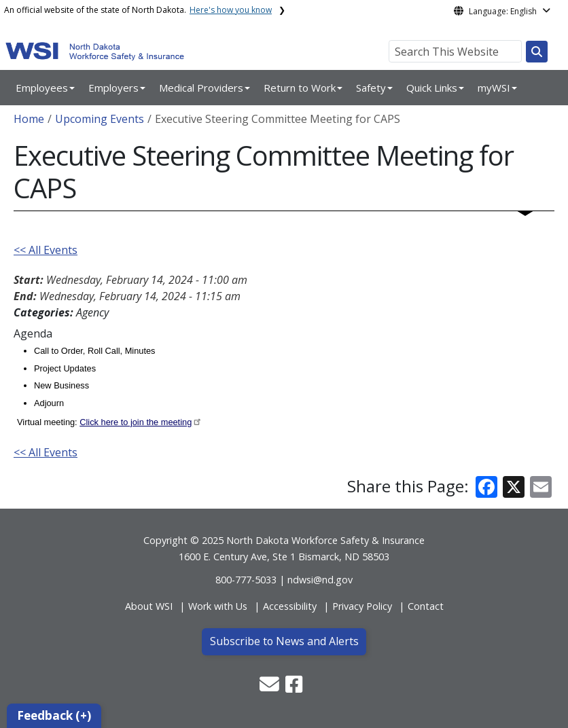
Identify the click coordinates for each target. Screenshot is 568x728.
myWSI (494, 88)
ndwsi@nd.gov (320, 580)
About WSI (149, 606)
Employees (42, 88)
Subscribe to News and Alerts (284, 641)
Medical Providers (201, 88)
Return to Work (300, 88)
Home (29, 119)
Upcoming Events (100, 119)
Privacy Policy (362, 606)
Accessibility (290, 606)
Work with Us (218, 606)
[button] (271, 688)
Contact (426, 606)
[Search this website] (537, 52)
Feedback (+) (54, 715)
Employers (113, 88)
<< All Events (46, 250)
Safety (371, 88)
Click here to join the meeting (136, 422)
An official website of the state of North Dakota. (138, 10)
